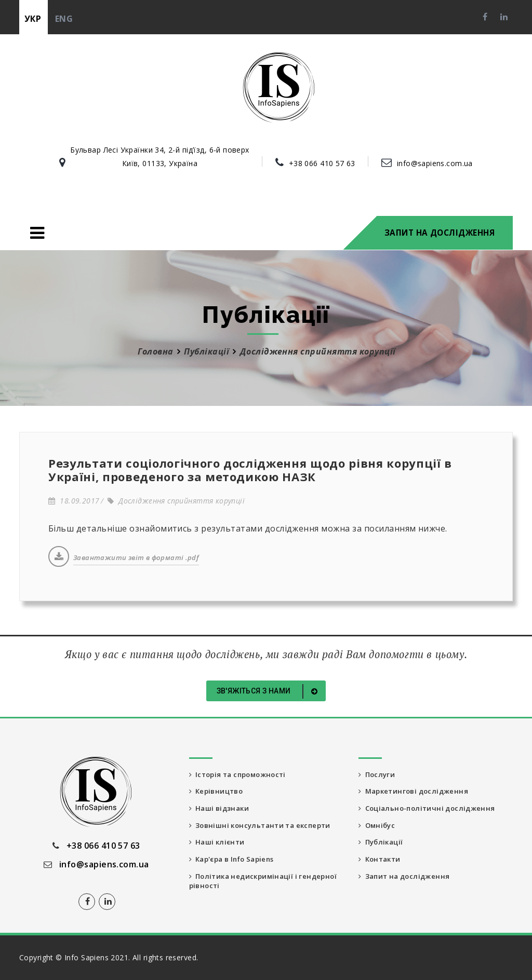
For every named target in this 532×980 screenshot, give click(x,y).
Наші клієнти (219, 845)
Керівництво (218, 792)
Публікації (207, 351)
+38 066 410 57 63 (322, 163)
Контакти (382, 863)
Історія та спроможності (242, 775)
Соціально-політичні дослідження (431, 810)
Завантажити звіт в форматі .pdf (136, 557)
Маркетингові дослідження (417, 792)
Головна (155, 351)
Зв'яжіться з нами (269, 691)
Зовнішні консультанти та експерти (265, 828)
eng (64, 19)
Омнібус (378, 828)
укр (33, 19)
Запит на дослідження (440, 233)
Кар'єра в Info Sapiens (237, 863)
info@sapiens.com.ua (435, 163)
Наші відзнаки (222, 810)
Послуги (378, 775)
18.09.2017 (74, 501)
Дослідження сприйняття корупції (176, 501)
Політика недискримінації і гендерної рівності (247, 886)
